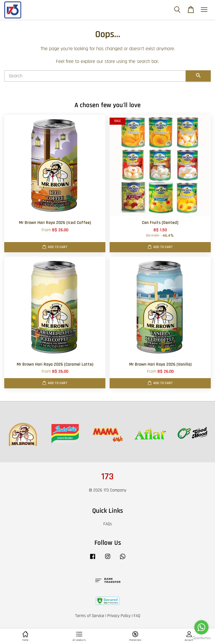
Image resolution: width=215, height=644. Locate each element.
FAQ (137, 616)
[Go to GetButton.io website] (201, 638)
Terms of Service (90, 616)
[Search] (95, 76)
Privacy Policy (119, 616)
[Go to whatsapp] (201, 627)
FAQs (108, 524)
